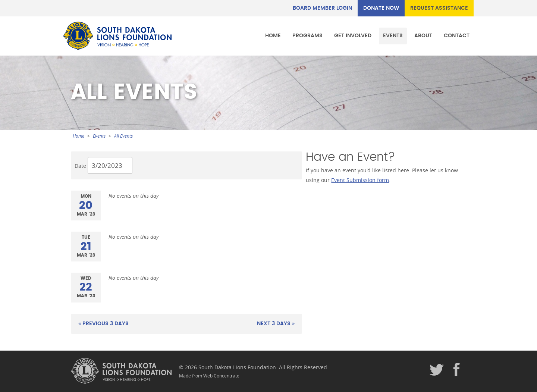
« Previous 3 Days (103, 324)
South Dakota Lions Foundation (117, 36)
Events (393, 36)
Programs (307, 36)
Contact (457, 36)
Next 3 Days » (276, 324)
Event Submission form (360, 180)
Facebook (457, 370)
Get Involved (353, 36)
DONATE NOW (381, 8)
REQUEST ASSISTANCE (439, 8)
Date (80, 166)
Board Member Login (322, 8)
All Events (123, 136)
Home (273, 36)
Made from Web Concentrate (209, 376)
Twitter (437, 370)
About (423, 36)
